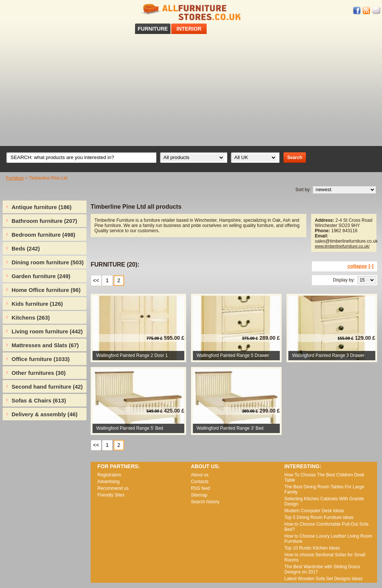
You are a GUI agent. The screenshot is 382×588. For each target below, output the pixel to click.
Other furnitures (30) (39, 373)
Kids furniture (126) (37, 304)
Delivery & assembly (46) (45, 414)
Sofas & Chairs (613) (39, 400)
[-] (371, 266)
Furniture (15, 178)
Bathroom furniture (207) (44, 221)
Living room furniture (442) (47, 331)
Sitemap (199, 495)
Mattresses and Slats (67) (45, 345)
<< (96, 280)
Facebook (357, 11)
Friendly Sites (111, 495)
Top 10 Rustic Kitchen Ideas (312, 548)
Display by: (344, 280)
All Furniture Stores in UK (191, 12)
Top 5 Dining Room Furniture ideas (319, 517)
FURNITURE (153, 29)
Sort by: (303, 190)
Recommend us (113, 488)
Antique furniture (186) (42, 207)
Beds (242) (26, 248)
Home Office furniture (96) (46, 290)
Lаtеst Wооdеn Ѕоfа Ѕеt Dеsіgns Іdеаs (323, 579)
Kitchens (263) (31, 318)
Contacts (200, 482)
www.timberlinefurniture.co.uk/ (342, 246)
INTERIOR (189, 29)
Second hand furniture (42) (47, 387)
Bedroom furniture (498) (43, 235)
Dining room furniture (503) (48, 262)
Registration (109, 475)
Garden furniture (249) (41, 276)
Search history (205, 502)
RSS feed (367, 11)
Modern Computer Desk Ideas (314, 511)
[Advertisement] (191, 90)
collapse (357, 266)
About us (200, 475)
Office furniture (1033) (41, 359)
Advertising (108, 482)
